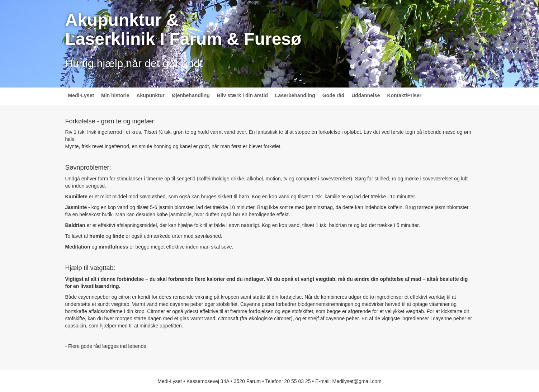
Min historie (115, 95)
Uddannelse (366, 95)
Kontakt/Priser (404, 95)
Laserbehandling (295, 95)
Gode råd (333, 95)
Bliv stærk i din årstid (242, 95)
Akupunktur (150, 95)
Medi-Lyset (81, 95)
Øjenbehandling (191, 95)
